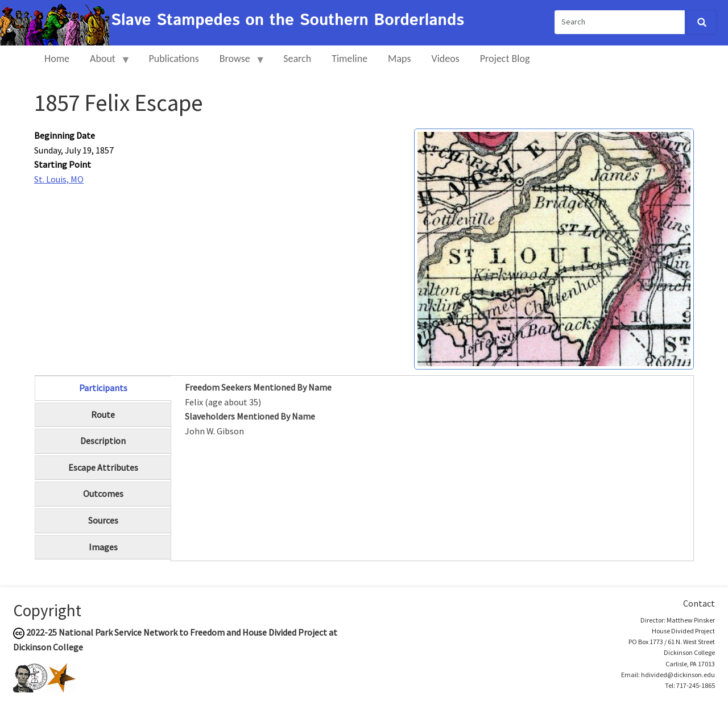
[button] (554, 248)
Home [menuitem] (57, 59)
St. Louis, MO (59, 179)
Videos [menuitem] (446, 59)
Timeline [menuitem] (349, 59)
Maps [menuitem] (399, 59)
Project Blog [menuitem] (505, 59)
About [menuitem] (105, 63)
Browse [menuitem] (237, 63)
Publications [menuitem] (173, 59)
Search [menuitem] (297, 59)
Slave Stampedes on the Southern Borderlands (288, 20)
